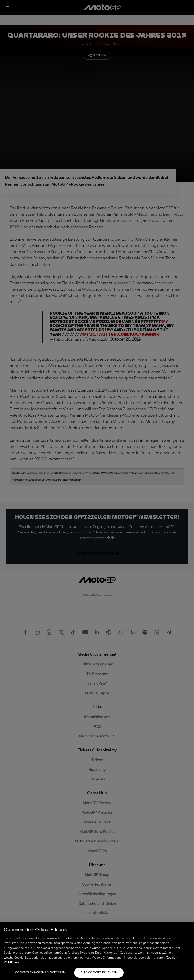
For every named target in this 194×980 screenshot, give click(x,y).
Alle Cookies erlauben (99, 973)
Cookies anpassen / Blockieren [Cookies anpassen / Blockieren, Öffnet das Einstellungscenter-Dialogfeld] (40, 973)
